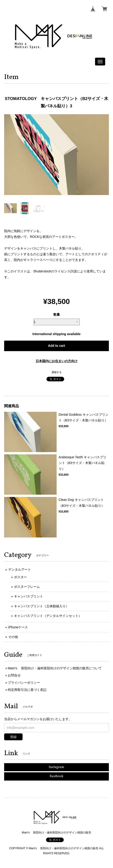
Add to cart (57, 346)
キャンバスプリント (29, 596)
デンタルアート (20, 570)
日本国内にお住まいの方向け (57, 361)
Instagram (56, 767)
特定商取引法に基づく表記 (27, 690)
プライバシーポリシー (24, 683)
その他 (13, 637)
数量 (57, 315)
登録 (13, 737)
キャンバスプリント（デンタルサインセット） (48, 616)
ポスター (20, 577)
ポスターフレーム (27, 587)
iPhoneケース (18, 627)
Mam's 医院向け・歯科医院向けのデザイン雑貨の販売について (55, 668)
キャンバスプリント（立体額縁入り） (41, 606)
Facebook (56, 776)
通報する (57, 372)
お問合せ (14, 675)
